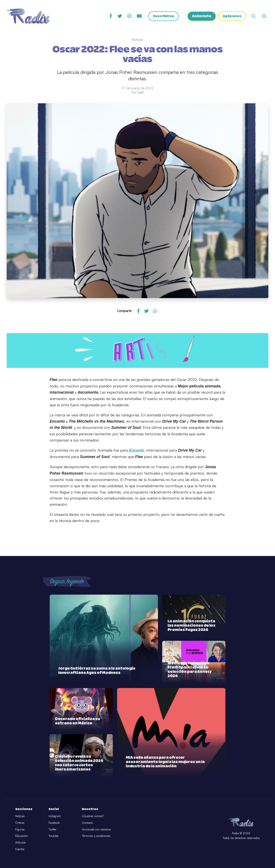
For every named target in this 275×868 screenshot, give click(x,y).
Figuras (20, 829)
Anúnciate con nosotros (96, 829)
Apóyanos (232, 16)
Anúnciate (202, 16)
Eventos (20, 849)
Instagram (55, 816)
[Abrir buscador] (254, 16)
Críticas (20, 823)
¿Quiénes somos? (93, 816)
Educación (22, 836)
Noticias (20, 816)
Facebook (54, 823)
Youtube (53, 836)
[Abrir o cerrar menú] (264, 16)
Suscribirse (163, 16)
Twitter (53, 829)
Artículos (21, 842)
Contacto (87, 823)
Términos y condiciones (96, 836)
